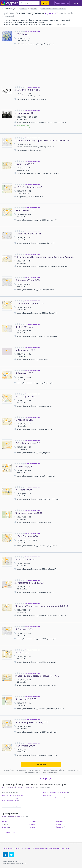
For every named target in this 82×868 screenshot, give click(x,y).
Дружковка (5, 827)
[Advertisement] (41, 67)
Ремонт (4, 787)
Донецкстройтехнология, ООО (31, 722)
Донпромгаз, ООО (24, 113)
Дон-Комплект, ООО (26, 536)
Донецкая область (16, 816)
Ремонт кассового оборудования (53, 798)
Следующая (46, 778)
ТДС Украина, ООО (25, 560)
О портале (17, 848)
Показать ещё (41, 765)
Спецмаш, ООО (23, 629)
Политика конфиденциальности (59, 848)
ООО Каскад (22, 34)
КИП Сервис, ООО (25, 397)
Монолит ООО (23, 490)
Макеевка (32, 827)
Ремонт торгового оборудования (12, 795)
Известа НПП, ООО (25, 699)
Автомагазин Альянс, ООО (29, 583)
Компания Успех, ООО (27, 280)
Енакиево (32, 822)
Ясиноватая (60, 827)
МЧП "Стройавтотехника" (28, 187)
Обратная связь (7, 848)
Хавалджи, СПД (24, 420)
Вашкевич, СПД (24, 373)
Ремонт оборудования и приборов (20, 787)
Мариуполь (60, 822)
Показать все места (9, 832)
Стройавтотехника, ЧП (27, 443)
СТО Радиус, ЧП (24, 466)
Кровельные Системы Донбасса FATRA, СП (37, 676)
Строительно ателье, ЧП (28, 234)
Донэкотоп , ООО (25, 746)
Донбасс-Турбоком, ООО (28, 513)
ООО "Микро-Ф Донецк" (27, 90)
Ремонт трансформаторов (10, 801)
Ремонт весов (47, 795)
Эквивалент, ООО (25, 350)
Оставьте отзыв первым (33, 32)
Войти (76, 3)
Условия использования (40, 848)
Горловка (5, 822)
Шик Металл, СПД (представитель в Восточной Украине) (44, 257)
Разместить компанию (62, 3)
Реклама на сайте (26, 848)
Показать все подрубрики (11, 806)
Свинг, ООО (22, 653)
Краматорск (33, 824)
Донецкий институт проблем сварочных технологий (42, 141)
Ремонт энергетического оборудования (55, 793)
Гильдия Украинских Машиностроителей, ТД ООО (41, 606)
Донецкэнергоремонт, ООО (30, 304)
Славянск (59, 824)
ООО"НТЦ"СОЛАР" (24, 164)
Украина (4, 816)
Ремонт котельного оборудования (12, 798)
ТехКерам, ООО (24, 327)
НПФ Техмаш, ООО (25, 210)
